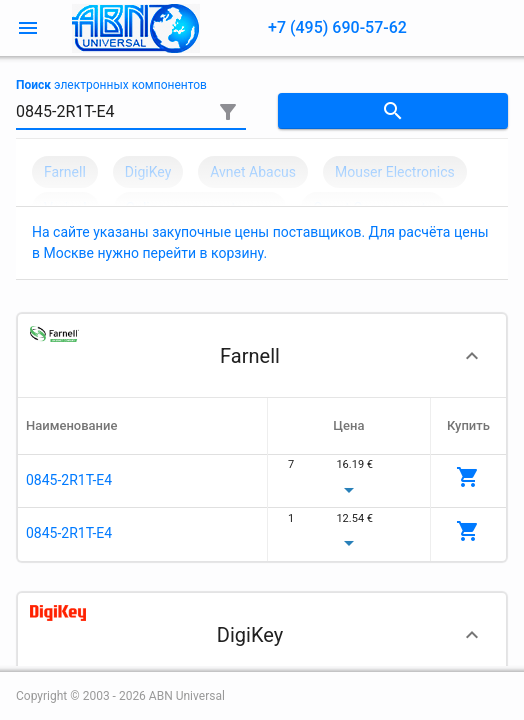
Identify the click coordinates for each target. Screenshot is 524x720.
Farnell (65, 172)
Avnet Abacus (253, 172)
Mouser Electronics (395, 172)
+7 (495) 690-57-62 (337, 27)
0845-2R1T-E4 (69, 480)
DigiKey (148, 172)
